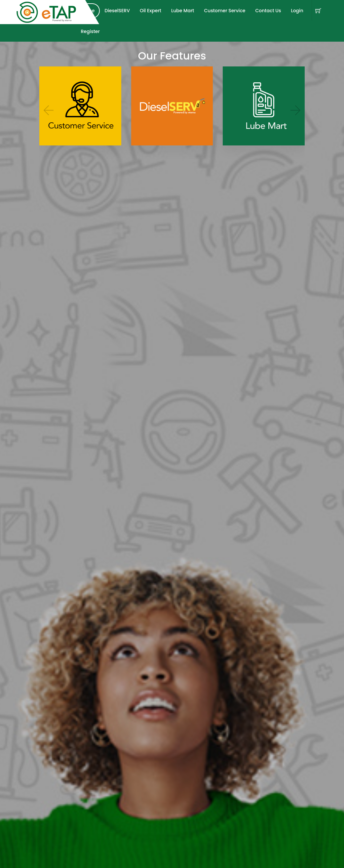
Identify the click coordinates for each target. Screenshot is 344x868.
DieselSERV (117, 11)
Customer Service (225, 11)
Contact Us (268, 11)
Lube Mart (183, 11)
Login (297, 11)
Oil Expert (151, 11)
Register (90, 31)
